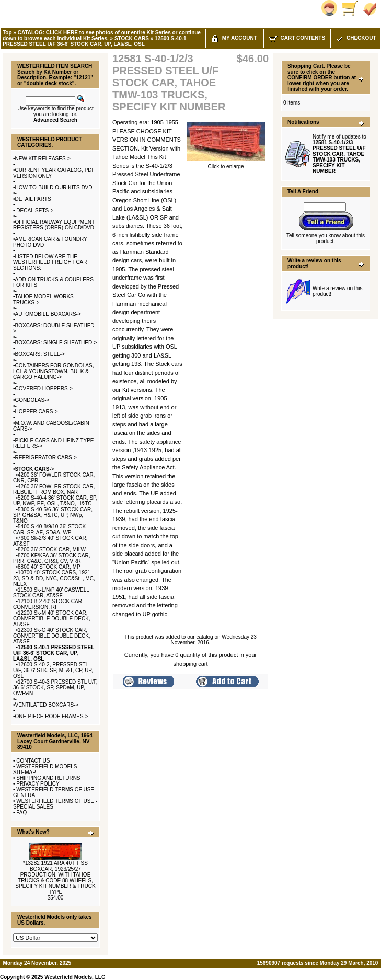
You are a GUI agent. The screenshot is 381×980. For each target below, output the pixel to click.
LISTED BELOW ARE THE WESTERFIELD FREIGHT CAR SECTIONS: (50, 262)
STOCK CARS (132, 38)
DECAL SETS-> (34, 210)
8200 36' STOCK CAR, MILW (52, 550)
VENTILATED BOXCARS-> (47, 705)
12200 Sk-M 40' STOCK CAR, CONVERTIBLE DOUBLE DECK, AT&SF (52, 619)
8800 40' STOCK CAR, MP (49, 567)
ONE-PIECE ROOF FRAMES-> (52, 716)
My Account (234, 38)
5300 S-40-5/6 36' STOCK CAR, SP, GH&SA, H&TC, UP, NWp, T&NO (53, 515)
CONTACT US (33, 761)
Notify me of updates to (339, 154)
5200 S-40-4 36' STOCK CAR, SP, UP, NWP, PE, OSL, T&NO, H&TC (55, 501)
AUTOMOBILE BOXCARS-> (48, 314)
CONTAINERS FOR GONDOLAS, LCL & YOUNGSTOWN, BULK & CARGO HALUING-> (53, 371)
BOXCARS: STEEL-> (40, 354)
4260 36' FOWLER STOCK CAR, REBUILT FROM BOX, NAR (54, 489)
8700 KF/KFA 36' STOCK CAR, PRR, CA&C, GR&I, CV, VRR (52, 558)
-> (35, 469)
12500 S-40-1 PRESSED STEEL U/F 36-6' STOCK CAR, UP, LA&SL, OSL (95, 41)
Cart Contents (297, 38)
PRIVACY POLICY (38, 784)
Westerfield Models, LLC (75, 977)
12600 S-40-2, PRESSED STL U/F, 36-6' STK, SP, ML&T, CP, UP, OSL (53, 670)
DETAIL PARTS (33, 199)
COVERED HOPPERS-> (44, 389)
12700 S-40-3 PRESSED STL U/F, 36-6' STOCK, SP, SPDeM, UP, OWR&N (55, 688)
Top (7, 33)
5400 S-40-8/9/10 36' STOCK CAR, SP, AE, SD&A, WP (49, 529)
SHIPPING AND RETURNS (48, 778)
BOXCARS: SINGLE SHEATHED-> (56, 343)
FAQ (21, 812)
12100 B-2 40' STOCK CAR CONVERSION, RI (48, 604)
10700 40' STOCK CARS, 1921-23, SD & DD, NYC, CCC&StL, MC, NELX (54, 578)
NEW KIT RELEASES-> (43, 159)
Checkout (355, 38)
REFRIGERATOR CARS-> (46, 458)
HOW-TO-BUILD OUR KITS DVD (54, 187)
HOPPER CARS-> (37, 412)
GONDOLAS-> (32, 400)
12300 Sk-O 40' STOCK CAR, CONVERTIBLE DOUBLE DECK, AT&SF (52, 636)
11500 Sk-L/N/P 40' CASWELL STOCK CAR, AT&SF (51, 593)
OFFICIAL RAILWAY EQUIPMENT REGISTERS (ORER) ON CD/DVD (54, 225)
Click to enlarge (226, 164)
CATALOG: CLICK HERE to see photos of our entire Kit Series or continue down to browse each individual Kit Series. (102, 36)
